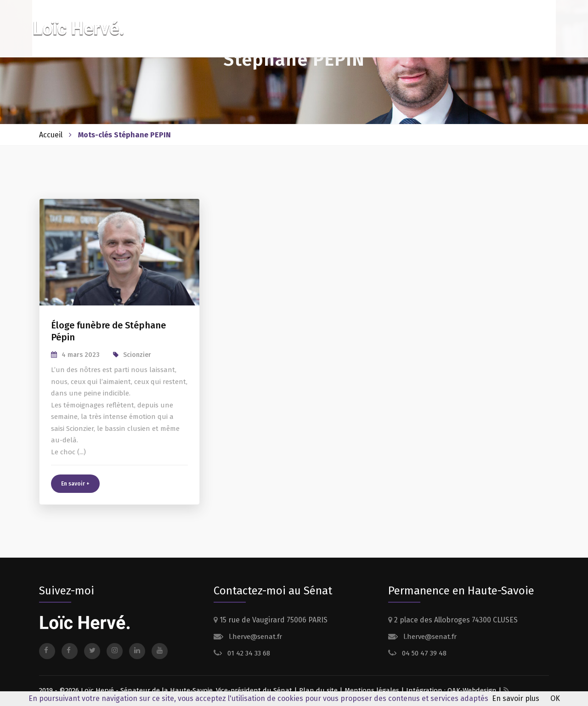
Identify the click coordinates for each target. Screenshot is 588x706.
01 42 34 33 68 (248, 653)
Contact (529, 22)
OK (555, 698)
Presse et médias (476, 22)
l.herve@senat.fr (254, 637)
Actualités (419, 22)
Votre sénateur (294, 22)
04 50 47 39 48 (423, 653)
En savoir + (75, 484)
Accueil (51, 135)
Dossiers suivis (361, 22)
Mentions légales (372, 690)
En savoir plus (516, 698)
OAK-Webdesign (473, 690)
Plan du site (318, 690)
